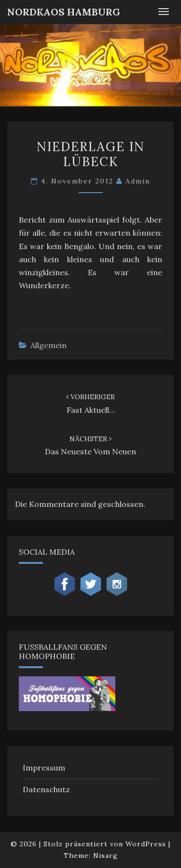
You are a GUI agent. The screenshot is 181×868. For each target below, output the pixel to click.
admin (138, 181)
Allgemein (49, 345)
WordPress (146, 844)
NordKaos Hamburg (64, 12)
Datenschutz (46, 789)
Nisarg (105, 855)
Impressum (44, 768)
